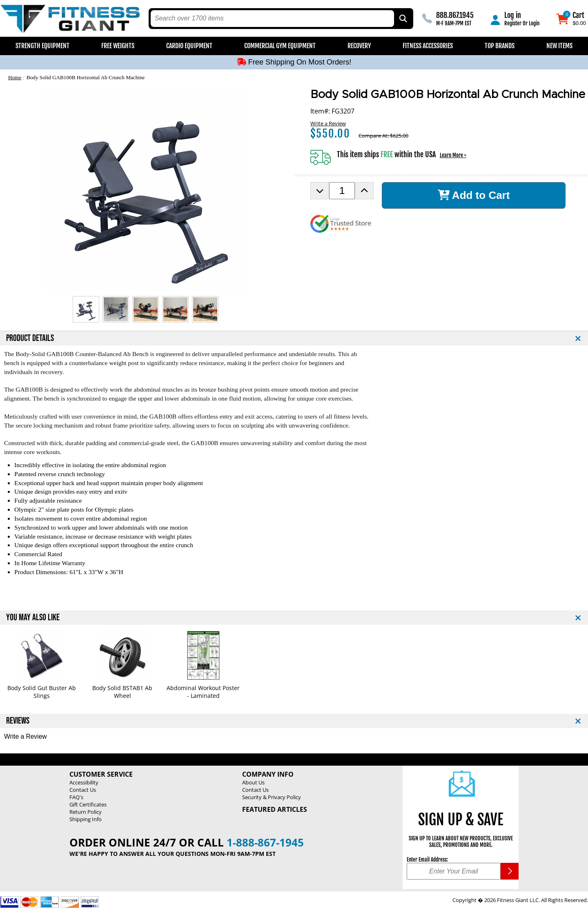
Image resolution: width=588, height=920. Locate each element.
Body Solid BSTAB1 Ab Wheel (122, 692)
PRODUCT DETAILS (30, 338)
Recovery (359, 46)
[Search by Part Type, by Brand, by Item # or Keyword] (403, 19)
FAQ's (76, 797)
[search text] (273, 19)
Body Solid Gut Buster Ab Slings (42, 692)
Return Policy (86, 812)
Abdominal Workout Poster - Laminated (203, 692)
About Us (253, 782)
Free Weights (118, 46)
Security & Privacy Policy (272, 797)
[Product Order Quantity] (342, 191)
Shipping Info (86, 819)
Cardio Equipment (189, 46)
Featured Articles (275, 809)
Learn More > (453, 155)
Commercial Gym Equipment (280, 46)
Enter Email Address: (427, 860)
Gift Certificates (88, 804)
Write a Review (328, 123)
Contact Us (83, 790)
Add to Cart (474, 195)
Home (15, 77)
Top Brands (500, 46)
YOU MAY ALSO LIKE (33, 618)
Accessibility (84, 782)
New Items (559, 46)
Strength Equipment (42, 46)
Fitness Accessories (428, 46)
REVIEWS (18, 721)
